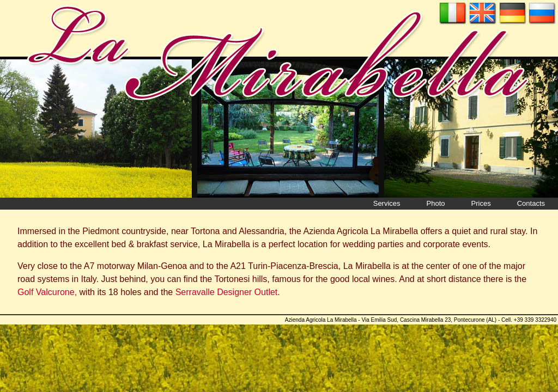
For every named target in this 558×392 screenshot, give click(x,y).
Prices (481, 203)
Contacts (531, 203)
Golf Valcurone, (47, 292)
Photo (436, 203)
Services (387, 203)
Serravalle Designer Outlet (227, 292)
